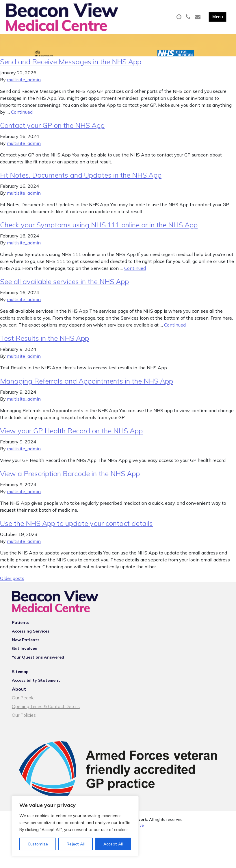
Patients (21, 629)
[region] (75, 826)
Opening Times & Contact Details (46, 713)
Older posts (12, 585)
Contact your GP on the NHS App (52, 132)
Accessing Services (31, 637)
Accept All (113, 844)
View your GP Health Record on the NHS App (71, 437)
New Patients (26, 646)
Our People (23, 704)
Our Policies (24, 721)
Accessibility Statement (36, 687)
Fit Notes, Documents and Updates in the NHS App (81, 181)
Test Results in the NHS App (44, 344)
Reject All (76, 844)
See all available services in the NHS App (64, 288)
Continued (22, 118)
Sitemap (20, 678)
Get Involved (25, 655)
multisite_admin (24, 86)
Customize (38, 844)
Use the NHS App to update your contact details (76, 530)
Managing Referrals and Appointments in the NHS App (87, 387)
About (19, 695)
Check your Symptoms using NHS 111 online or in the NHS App (99, 231)
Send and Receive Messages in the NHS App (71, 68)
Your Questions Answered (38, 664)
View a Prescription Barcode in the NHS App (70, 480)
